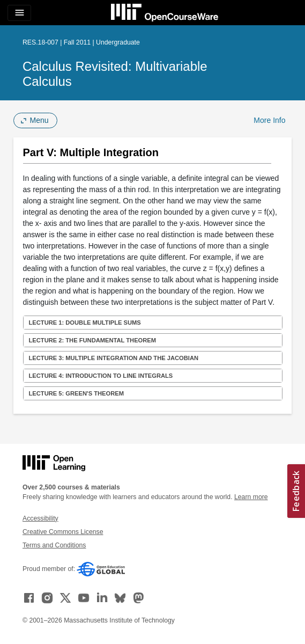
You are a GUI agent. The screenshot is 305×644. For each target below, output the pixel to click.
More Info (269, 120)
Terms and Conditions (54, 545)
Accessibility (40, 518)
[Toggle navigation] (19, 13)
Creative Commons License (63, 532)
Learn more (251, 497)
